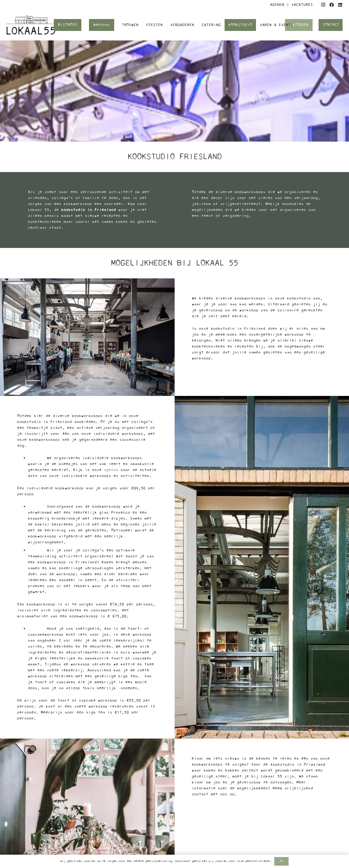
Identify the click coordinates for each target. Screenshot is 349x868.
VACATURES (302, 5)
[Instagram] (323, 5)
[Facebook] (332, 5)
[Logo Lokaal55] (31, 25)
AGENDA (277, 5)
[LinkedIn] (340, 5)
